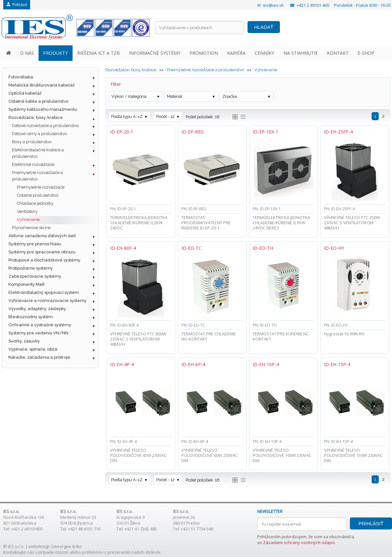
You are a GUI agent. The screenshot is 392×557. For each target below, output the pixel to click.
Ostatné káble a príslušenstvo (38, 101)
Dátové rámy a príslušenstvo (39, 134)
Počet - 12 (165, 116)
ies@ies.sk (273, 5)
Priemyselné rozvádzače (41, 187)
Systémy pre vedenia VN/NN (38, 333)
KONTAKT (338, 53)
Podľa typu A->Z (127, 116)
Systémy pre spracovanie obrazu (42, 252)
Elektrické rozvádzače (33, 164)
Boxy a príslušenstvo (32, 142)
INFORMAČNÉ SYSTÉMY (155, 53)
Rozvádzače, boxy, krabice (36, 117)
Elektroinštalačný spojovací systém (44, 292)
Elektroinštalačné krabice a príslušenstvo (38, 153)
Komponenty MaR (27, 284)
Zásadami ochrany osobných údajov (299, 542)
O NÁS (27, 53)
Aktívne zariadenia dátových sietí (42, 236)
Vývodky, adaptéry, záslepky (37, 309)
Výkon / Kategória (129, 96)
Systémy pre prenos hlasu (35, 244)
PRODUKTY (55, 53)
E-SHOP (366, 53)
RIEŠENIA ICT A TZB (98, 53)
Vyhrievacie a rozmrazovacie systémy (47, 301)
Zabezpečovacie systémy (35, 276)
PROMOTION (204, 53)
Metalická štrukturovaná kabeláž (41, 85)
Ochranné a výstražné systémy (40, 325)
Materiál (175, 96)
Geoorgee (61, 546)
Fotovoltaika (21, 77)
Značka (230, 96)
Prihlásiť (17, 5)
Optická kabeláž (25, 93)
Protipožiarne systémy (31, 268)
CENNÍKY (264, 53)
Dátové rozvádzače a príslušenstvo (45, 126)
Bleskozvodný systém (31, 317)
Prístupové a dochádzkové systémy (44, 260)
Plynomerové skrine (31, 228)
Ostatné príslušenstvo (38, 195)
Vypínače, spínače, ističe (33, 349)
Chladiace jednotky (35, 203)
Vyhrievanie (28, 220)
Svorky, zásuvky (24, 341)
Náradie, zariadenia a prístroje (39, 357)
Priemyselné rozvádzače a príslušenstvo (37, 176)
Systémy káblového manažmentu (43, 109)
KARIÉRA (236, 53)
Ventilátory (27, 211)
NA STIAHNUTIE (301, 53)
